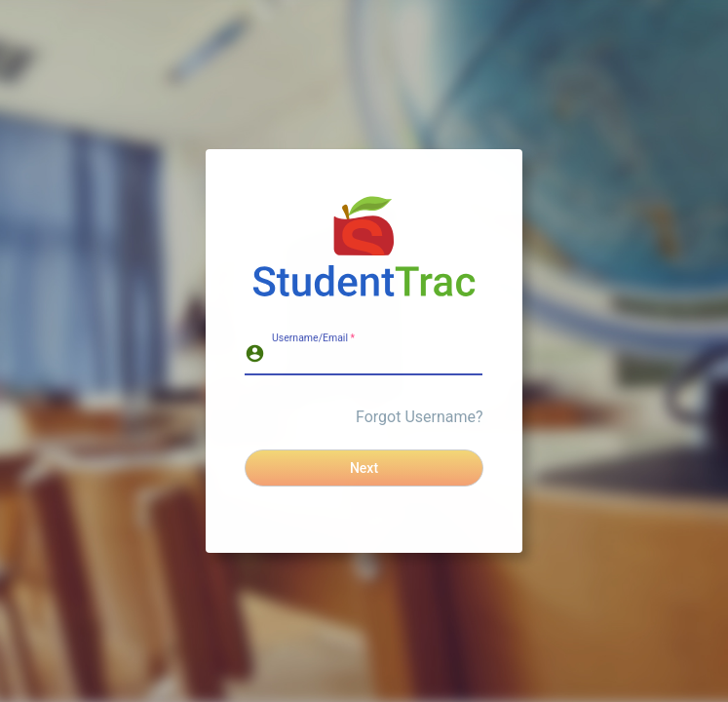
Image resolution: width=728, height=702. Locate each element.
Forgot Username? (420, 417)
